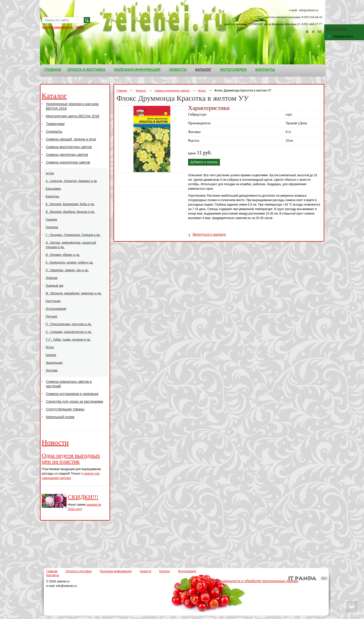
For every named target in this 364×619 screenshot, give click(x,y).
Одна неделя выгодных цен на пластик (71, 458)
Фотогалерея (187, 571)
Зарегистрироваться (57, 27)
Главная (122, 90)
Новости (55, 442)
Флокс (202, 90)
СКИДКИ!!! (83, 497)
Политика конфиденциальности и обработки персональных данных (244, 581)
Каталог (203, 70)
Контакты (53, 575)
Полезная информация (116, 571)
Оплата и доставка (79, 571)
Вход (80, 27)
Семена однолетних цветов (172, 90)
